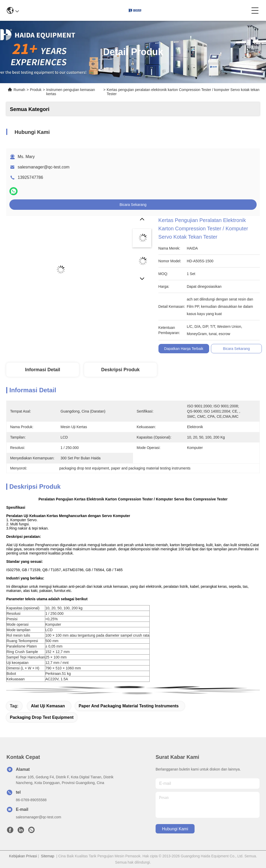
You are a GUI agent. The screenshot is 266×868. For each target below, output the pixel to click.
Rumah (19, 90)
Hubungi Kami (175, 829)
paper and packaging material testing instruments (129, 706)
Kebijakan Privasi (23, 856)
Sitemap (48, 856)
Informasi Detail (42, 370)
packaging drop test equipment (42, 717)
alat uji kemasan (48, 706)
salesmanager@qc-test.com (44, 167)
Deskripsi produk (120, 370)
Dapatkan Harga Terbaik (184, 349)
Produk (36, 90)
